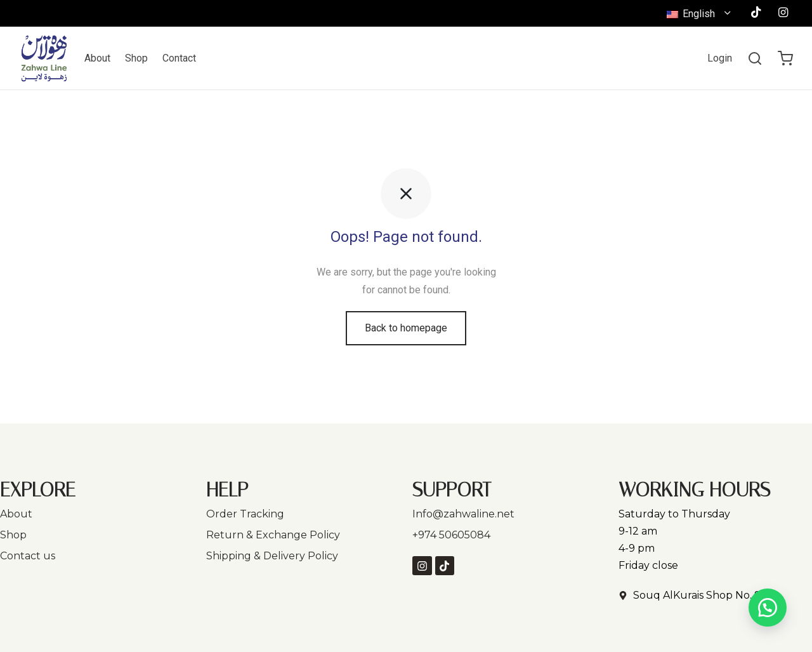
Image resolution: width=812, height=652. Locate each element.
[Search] (755, 58)
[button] (768, 608)
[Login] (720, 58)
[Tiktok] (756, 13)
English (692, 14)
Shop (136, 58)
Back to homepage (406, 328)
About (97, 58)
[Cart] (785, 58)
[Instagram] (783, 13)
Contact (179, 58)
